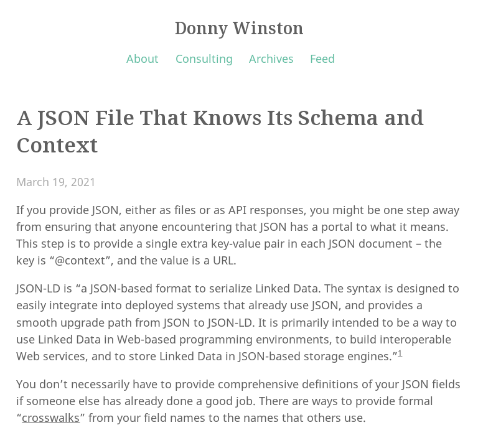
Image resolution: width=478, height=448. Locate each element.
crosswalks (51, 418)
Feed (322, 58)
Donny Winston (239, 28)
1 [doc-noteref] (400, 353)
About (143, 58)
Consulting (204, 58)
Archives (271, 58)
